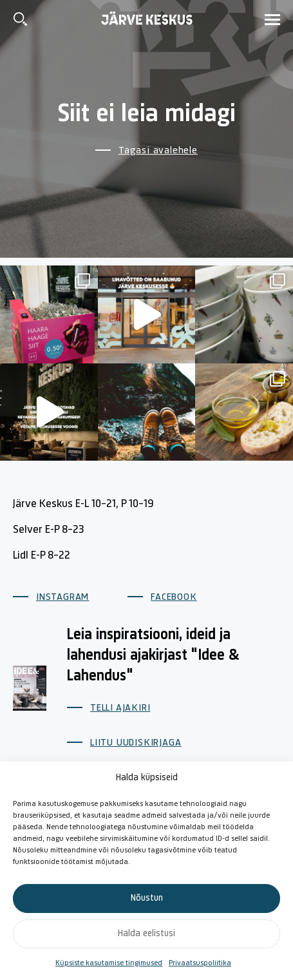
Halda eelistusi (146, 934)
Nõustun (147, 898)
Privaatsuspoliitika (200, 963)
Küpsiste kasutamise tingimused (109, 963)
